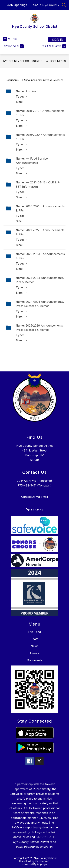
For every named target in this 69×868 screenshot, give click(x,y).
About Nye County (46, 5)
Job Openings (17, 5)
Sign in (58, 40)
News (34, 646)
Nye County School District (23, 61)
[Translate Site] (54, 46)
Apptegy (42, 864)
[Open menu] (10, 39)
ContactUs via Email (34, 497)
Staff (35, 639)
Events (34, 653)
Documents (58, 61)
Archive (31, 91)
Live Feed (34, 632)
